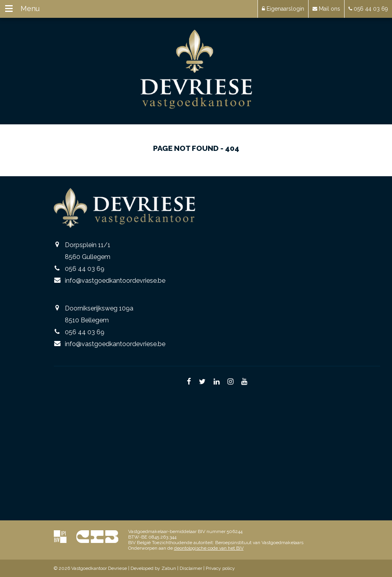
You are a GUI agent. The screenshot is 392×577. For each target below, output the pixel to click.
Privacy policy (220, 568)
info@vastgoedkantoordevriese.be (115, 281)
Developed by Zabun (153, 568)
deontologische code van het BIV (209, 548)
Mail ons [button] (326, 9)
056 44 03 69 (85, 269)
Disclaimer (191, 568)
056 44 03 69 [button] (368, 9)
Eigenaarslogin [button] (283, 9)
